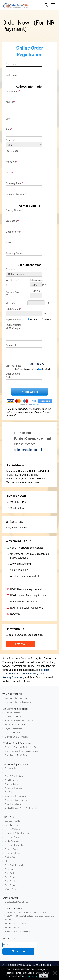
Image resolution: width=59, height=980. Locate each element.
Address (10, 102)
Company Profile (12, 821)
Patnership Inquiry (13, 853)
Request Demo (12, 849)
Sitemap (8, 861)
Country (10, 140)
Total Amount (13, 309)
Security (8, 845)
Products (11, 269)
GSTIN (9, 173)
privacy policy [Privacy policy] (31, 976)
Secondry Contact (15, 253)
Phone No (11, 162)
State (9, 129)
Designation (12, 221)
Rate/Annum (36, 280)
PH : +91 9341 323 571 (15, 927)
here (40, 369)
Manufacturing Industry (15, 796)
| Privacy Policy (20, 845)
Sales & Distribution (14, 776)
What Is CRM (11, 889)
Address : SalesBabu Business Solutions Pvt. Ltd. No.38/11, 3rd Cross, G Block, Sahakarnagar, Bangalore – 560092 (30, 916)
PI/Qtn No (35, 291)
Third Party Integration (15, 865)
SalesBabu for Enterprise (16, 698)
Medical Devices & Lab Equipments (21, 808)
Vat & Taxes (26, 751)
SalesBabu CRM (16, 6)
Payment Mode (13, 320)
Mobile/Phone (13, 232)
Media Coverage (12, 841)
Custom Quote (13, 292)
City (8, 119)
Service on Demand (14, 717)
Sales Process (11, 877)
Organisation (13, 91)
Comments (11, 345)
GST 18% (10, 303)
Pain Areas (10, 869)
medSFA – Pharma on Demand (19, 721)
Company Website (15, 194)
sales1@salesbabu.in (29, 450)
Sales (36, 747)
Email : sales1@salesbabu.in (17, 902)
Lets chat (20, 644)
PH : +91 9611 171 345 (15, 923)
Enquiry (8, 747)
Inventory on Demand (15, 725)
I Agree (43, 976)
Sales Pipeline (11, 881)
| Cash (34, 751)
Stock (7, 751)
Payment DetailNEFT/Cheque (13, 327)
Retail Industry (11, 780)
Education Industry (13, 788)
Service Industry (12, 768)
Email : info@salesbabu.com (17, 931)
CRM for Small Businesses (17, 737)
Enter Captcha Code (13, 376)
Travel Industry (11, 784)
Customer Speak (12, 837)
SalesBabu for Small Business (18, 702)
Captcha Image (13, 366)
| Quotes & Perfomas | (23, 747)
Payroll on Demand (13, 729)
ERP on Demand (12, 733)
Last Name (11, 75)
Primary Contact (14, 210)
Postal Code (12, 151)
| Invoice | (15, 751)
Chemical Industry (13, 804)
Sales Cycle (10, 873)
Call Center (10, 772)
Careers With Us (12, 829)
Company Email (14, 183)
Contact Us (10, 857)
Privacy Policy (38, 674)
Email (9, 242)
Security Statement (13, 677)
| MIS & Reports (23, 755)
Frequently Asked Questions (18, 833)
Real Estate (10, 792)
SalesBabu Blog (12, 825)
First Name (12, 64)
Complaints (10, 755)
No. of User (12, 280)
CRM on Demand (13, 713)
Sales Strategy (11, 885)
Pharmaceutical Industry (16, 800)
